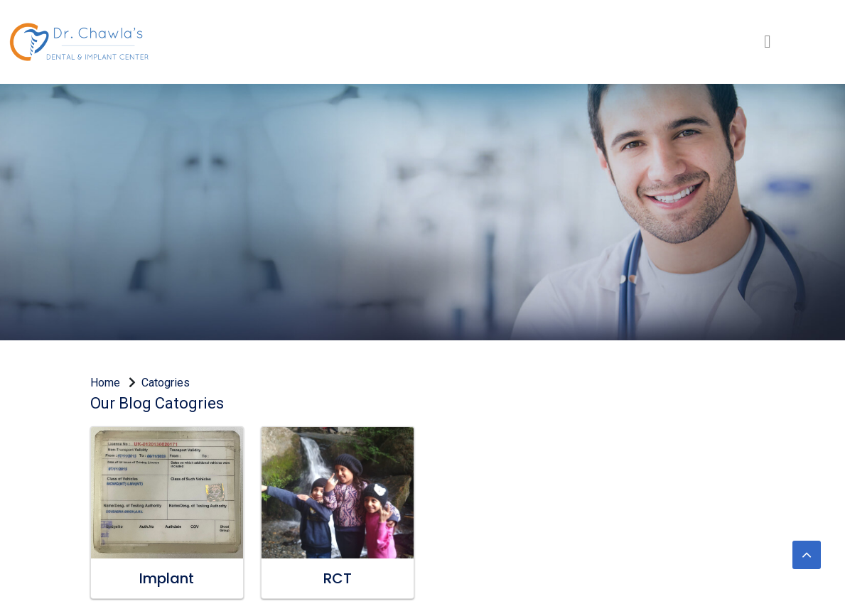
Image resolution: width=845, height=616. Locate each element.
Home (109, 383)
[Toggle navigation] (768, 42)
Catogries (166, 383)
